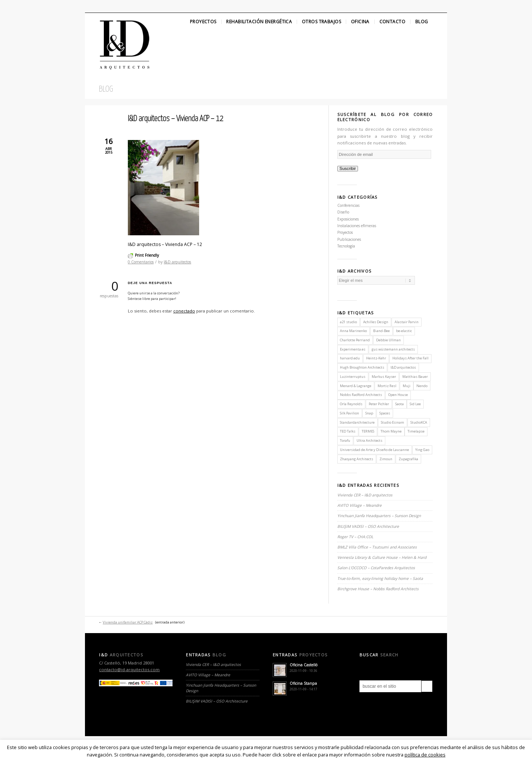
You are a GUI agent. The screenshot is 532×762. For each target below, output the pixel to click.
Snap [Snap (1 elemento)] (369, 413)
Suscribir (348, 168)
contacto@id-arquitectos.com (129, 669)
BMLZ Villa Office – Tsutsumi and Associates (377, 547)
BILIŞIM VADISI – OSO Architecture (368, 526)
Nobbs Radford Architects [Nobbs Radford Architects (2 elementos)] (361, 395)
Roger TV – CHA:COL (356, 537)
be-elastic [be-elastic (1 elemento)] (404, 331)
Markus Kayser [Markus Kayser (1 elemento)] (384, 377)
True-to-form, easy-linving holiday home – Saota (380, 578)
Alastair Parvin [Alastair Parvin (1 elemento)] (407, 322)
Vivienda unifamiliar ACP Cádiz (128, 622)
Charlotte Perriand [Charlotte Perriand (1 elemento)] (355, 340)
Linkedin (117, 6)
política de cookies (425, 755)
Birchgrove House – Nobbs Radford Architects (378, 589)
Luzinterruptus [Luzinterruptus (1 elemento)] (353, 377)
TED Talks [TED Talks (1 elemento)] (348, 431)
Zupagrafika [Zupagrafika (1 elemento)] (408, 459)
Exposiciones (348, 219)
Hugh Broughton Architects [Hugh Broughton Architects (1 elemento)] (362, 367)
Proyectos (203, 22)
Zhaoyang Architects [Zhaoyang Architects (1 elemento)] (357, 459)
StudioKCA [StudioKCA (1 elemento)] (419, 422)
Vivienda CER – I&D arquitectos (365, 495)
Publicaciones (349, 239)
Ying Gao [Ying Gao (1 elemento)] (422, 450)
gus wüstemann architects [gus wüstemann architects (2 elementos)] (393, 349)
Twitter (91, 6)
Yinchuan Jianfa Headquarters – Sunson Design (379, 516)
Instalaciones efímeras (357, 226)
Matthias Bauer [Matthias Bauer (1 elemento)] (415, 377)
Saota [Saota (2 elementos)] (400, 404)
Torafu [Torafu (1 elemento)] (345, 440)
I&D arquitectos (177, 262)
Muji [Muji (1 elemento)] (407, 386)
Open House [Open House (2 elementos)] (398, 395)
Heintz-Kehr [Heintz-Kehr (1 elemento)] (376, 358)
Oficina (360, 22)
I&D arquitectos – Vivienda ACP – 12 (175, 119)
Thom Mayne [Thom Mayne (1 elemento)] (391, 431)
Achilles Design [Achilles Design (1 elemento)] (376, 322)
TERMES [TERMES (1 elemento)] (368, 431)
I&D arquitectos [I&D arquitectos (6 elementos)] (403, 367)
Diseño (343, 212)
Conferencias (348, 205)
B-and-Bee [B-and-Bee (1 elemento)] (381, 331)
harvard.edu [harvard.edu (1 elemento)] (350, 358)
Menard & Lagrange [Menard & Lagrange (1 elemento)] (356, 386)
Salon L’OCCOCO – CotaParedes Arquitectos (376, 568)
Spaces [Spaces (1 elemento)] (385, 413)
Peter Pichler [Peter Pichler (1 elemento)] (379, 404)
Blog (422, 22)
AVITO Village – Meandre (359, 505)
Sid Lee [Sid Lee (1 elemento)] (415, 404)
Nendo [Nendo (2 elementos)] (422, 386)
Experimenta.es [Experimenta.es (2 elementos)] (353, 349)
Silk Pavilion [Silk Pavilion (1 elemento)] (349, 413)
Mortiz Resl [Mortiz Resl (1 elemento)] (387, 386)
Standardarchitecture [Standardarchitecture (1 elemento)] (357, 422)
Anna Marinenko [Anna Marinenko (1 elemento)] (353, 331)
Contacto (392, 22)
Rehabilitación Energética (259, 22)
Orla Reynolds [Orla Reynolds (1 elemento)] (351, 404)
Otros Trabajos (321, 22)
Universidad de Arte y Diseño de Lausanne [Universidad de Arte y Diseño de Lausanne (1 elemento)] (374, 450)
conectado (184, 311)
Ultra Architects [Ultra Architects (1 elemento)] (369, 440)
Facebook (104, 6)
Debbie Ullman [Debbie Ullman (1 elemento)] (388, 340)
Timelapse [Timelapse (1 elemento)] (416, 431)
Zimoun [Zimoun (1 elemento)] (386, 459)
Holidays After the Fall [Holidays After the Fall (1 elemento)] (410, 358)
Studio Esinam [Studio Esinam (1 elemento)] (393, 422)
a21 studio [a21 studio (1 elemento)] (348, 322)
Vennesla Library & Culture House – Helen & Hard (382, 557)
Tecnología (346, 246)
